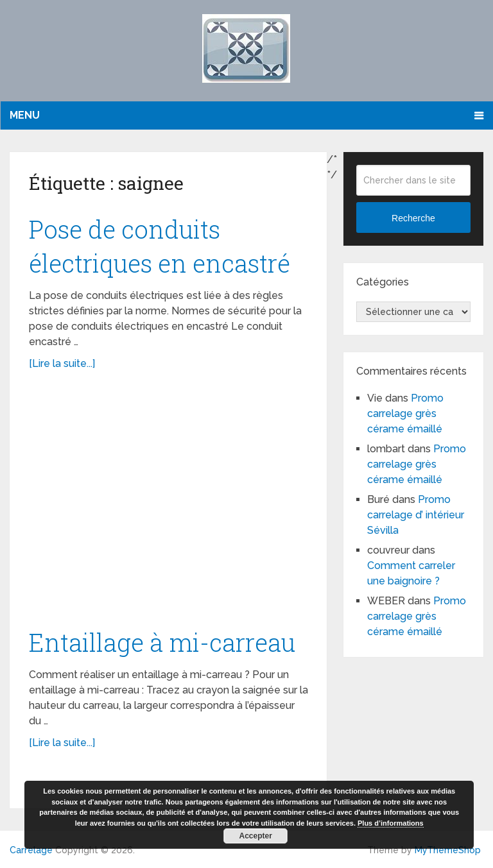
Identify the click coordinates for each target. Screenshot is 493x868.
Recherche (413, 218)
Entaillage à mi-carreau (162, 642)
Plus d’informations (391, 823)
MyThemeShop (448, 850)
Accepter (256, 836)
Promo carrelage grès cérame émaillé (405, 413)
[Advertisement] (169, 506)
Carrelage (31, 850)
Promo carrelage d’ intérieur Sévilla (416, 515)
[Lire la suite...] (62, 363)
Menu (25, 115)
